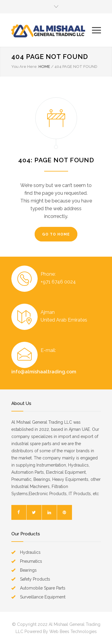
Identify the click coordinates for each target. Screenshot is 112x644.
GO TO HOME (56, 234)
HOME (44, 67)
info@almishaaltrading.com (44, 372)
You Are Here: (24, 67)
